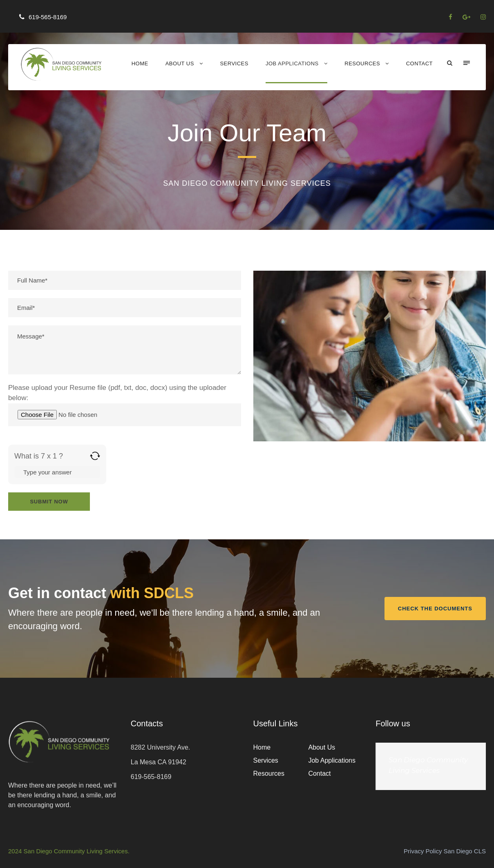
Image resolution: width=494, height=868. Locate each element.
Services (234, 63)
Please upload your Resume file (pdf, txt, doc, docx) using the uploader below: (125, 405)
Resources (362, 63)
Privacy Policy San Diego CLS (445, 851)
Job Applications (292, 63)
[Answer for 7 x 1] (57, 472)
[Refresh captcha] (95, 456)
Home (140, 63)
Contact (419, 63)
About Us (180, 63)
